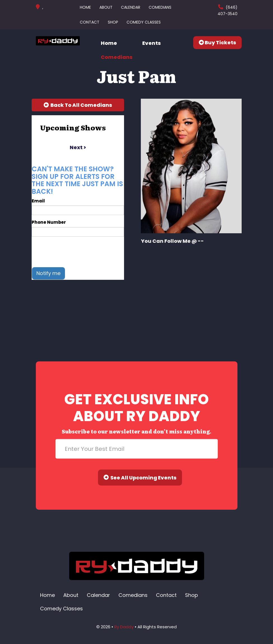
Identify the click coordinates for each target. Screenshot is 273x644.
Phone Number (49, 222)
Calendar (131, 7)
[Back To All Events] (78, 105)
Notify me (48, 273)
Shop (113, 22)
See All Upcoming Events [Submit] (140, 478)
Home (85, 7)
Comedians (160, 7)
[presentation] (74, 252)
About (106, 7)
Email (38, 201)
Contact (90, 22)
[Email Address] (137, 449)
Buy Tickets (217, 42)
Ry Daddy (124, 627)
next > (78, 147)
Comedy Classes (144, 22)
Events (151, 43)
